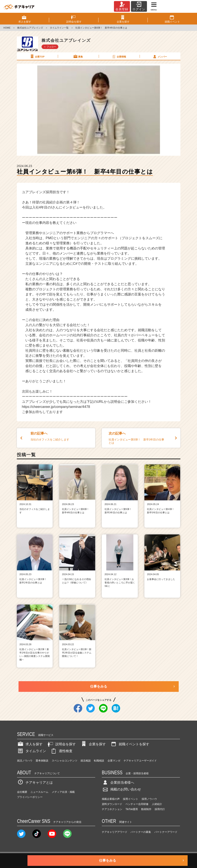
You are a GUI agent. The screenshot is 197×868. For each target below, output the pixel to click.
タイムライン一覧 (59, 28)
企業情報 (119, 56)
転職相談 (99, 761)
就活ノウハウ (25, 761)
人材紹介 (157, 804)
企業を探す (93, 744)
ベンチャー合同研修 (137, 804)
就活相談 (86, 761)
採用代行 (160, 809)
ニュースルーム (39, 792)
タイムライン (32, 751)
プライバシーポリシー (30, 797)
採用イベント (131, 799)
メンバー (160, 56)
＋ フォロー (50, 47)
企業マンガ (114, 761)
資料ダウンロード (112, 804)
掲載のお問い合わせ (121, 789)
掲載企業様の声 (111, 799)
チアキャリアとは (35, 782)
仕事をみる (99, 686)
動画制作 (146, 809)
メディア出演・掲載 (63, 792)
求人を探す (30, 744)
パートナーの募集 (141, 832)
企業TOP (37, 56)
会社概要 (22, 792)
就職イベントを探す (130, 744)
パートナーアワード (166, 832)
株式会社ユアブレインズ (30, 28)
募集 (78, 56)
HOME (7, 28)
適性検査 (61, 751)
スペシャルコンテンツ (65, 761)
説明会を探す (61, 744)
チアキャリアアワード (115, 832)
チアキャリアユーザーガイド (140, 761)
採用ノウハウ (149, 799)
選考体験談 (42, 761)
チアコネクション (112, 809)
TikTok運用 (132, 809)
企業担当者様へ (118, 782)
